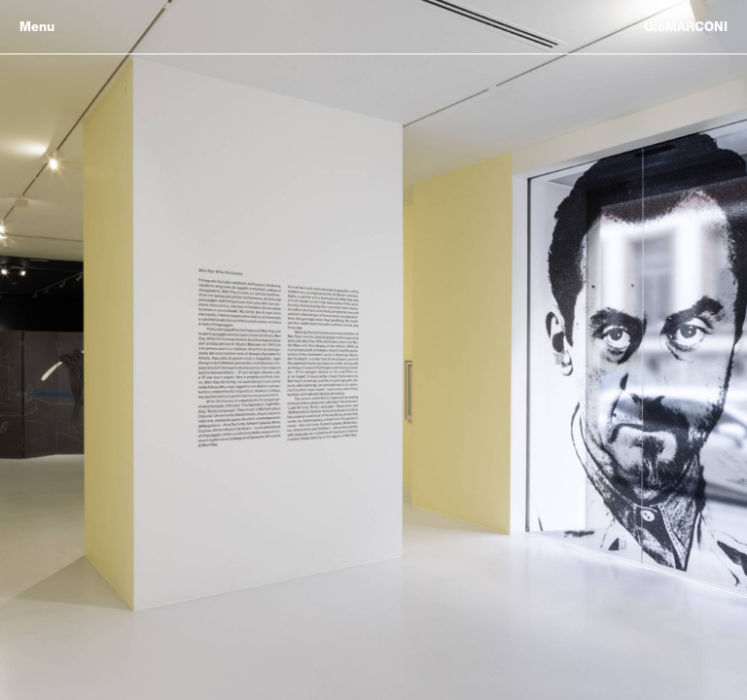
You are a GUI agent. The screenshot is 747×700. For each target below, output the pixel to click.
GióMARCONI (686, 27)
